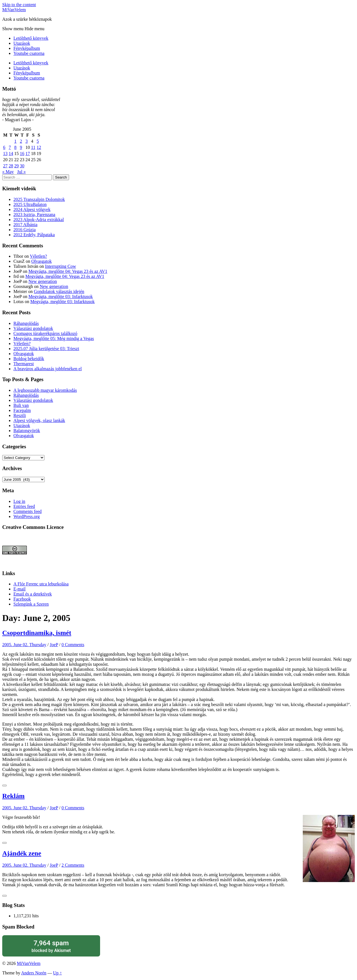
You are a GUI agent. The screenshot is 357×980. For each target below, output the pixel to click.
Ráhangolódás (26, 323)
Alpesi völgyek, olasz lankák (39, 420)
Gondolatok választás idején (59, 291)
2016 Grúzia (25, 230)
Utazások (22, 43)
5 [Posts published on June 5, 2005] (38, 141)
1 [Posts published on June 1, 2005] (15, 141)
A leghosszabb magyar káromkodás (45, 390)
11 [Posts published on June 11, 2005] (33, 147)
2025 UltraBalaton (30, 204)
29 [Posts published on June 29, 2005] (16, 166)
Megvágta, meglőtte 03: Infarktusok (61, 296)
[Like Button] (4, 786)
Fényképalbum (27, 48)
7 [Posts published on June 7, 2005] (10, 147)
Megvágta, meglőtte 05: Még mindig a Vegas (54, 338)
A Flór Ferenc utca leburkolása (41, 584)
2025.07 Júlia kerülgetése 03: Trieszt (46, 349)
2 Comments (73, 865)
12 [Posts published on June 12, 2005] (39, 147)
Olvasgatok (42, 261)
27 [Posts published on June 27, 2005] (5, 166)
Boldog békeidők (29, 359)
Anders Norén (34, 973)
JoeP (54, 645)
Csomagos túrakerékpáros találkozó (45, 333)
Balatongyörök (27, 431)
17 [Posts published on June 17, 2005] (28, 153)
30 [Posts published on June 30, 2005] (22, 166)
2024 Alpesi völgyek (32, 209)
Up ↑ (58, 973)
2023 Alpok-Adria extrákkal (39, 220)
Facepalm (22, 410)
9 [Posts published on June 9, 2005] (21, 147)
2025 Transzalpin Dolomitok (39, 199)
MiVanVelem (14, 10)
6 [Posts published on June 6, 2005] (4, 147)
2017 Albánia (25, 225)
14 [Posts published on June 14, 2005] (11, 153)
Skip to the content (19, 5)
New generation (43, 281)
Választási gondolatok (33, 328)
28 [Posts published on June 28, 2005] (11, 166)
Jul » (21, 172)
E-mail (20, 589)
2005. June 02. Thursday (24, 645)
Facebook (22, 599)
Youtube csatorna (29, 53)
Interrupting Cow (61, 266)
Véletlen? (38, 256)
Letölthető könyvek (31, 38)
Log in (19, 501)
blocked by (51, 946)
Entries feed (24, 506)
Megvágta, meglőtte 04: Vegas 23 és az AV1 (68, 271)
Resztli (20, 415)
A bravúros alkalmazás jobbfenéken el (48, 369)
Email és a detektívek (33, 594)
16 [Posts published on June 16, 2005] (22, 153)
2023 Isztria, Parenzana (34, 214)
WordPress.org (27, 516)
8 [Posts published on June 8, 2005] (15, 147)
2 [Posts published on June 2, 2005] (21, 141)
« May (8, 172)
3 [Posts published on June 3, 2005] (27, 141)
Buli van (21, 405)
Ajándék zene (22, 853)
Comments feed (28, 511)
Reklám (13, 796)
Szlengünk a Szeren (31, 604)
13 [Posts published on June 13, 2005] (5, 153)
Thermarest (24, 364)
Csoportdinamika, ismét (37, 633)
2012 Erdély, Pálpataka (34, 235)
